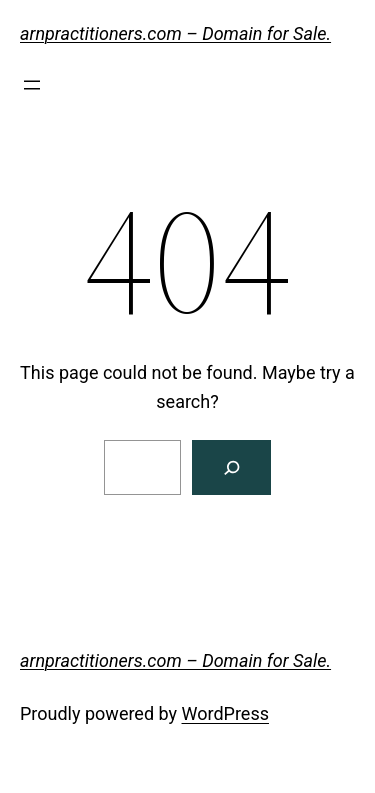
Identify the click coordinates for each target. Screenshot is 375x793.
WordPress (225, 713)
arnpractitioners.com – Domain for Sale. (175, 33)
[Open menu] (32, 85)
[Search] (231, 467)
